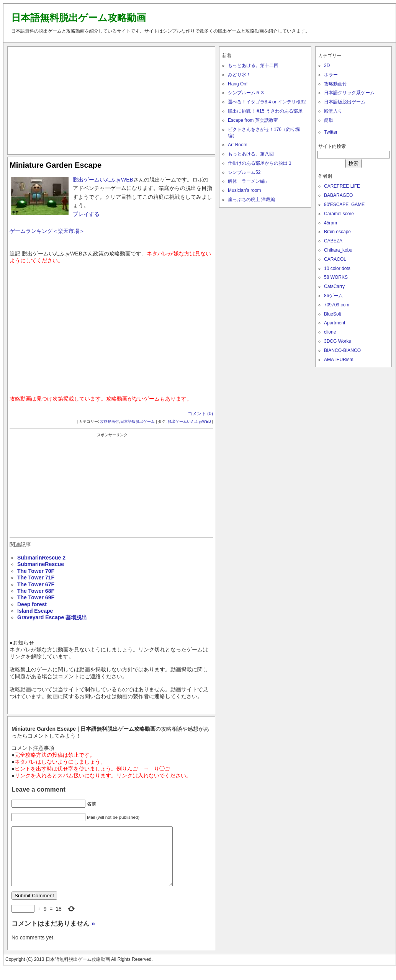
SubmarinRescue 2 (41, 558)
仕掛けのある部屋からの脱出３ (260, 163)
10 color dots (337, 268)
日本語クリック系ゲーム (349, 93)
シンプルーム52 (244, 172)
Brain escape (337, 232)
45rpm (331, 223)
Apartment (335, 323)
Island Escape (35, 611)
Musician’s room (244, 190)
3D (327, 65)
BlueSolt (333, 314)
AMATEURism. (339, 360)
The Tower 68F (36, 591)
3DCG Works (337, 341)
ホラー (331, 75)
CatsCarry (334, 286)
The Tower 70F (36, 571)
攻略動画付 (110, 421)
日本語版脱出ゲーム (137, 421)
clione (330, 332)
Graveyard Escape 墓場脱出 (52, 617)
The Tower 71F (36, 578)
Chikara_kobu (338, 250)
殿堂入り (333, 111)
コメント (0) (200, 414)
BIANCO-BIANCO (342, 350)
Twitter (331, 132)
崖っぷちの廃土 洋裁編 (251, 200)
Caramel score (339, 214)
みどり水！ (239, 75)
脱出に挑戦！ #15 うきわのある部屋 (265, 111)
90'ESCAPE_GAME (344, 205)
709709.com (337, 305)
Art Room (238, 145)
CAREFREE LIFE (342, 186)
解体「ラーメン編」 (249, 181)
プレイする (86, 214)
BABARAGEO (338, 195)
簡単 (329, 120)
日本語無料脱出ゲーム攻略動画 (79, 18)
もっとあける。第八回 (251, 154)
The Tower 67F (36, 584)
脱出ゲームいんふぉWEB (103, 180)
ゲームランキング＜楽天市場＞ (47, 231)
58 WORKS (336, 277)
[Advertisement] (111, 99)
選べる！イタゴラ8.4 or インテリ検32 (267, 102)
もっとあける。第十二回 (253, 65)
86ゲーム (333, 296)
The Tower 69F (36, 597)
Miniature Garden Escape (56, 165)
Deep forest (32, 604)
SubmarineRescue (41, 564)
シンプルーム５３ (246, 93)
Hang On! (238, 84)
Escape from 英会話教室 (253, 120)
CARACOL (335, 259)
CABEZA (333, 241)
